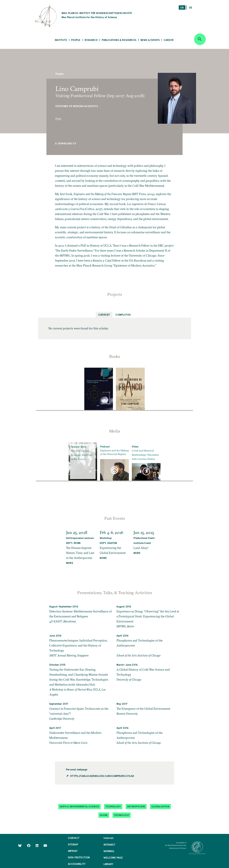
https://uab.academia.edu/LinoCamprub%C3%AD (102, 776)
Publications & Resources (119, 40)
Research (91, 40)
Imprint (73, 851)
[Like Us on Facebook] (29, 845)
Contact (74, 838)
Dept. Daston (108, 543)
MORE (70, 563)
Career (169, 40)
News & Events (150, 40)
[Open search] (200, 39)
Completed (123, 315)
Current (104, 315)
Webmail (109, 851)
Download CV (65, 143)
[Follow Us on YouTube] (45, 845)
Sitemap (73, 844)
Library (108, 864)
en (182, 7)
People (76, 40)
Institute (61, 40)
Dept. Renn (73, 543)
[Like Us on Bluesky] (20, 845)
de (191, 7)
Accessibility (77, 864)
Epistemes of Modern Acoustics (77, 106)
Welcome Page (113, 857)
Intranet (109, 844)
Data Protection (79, 857)
